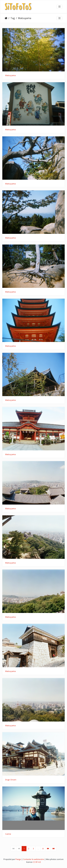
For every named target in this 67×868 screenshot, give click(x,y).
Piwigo (18, 859)
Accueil (6, 18)
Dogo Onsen (11, 780)
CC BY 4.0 (37, 862)
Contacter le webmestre (33, 859)
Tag (13, 18)
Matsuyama (25, 18)
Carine (8, 834)
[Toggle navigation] (59, 7)
